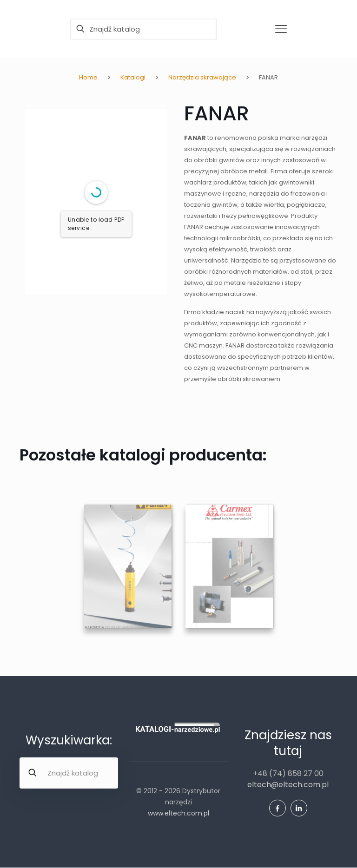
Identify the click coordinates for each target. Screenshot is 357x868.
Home (88, 77)
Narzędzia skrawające (202, 77)
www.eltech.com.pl (178, 813)
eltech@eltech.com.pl (288, 785)
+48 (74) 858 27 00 (288, 773)
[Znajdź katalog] (143, 29)
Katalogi (133, 77)
